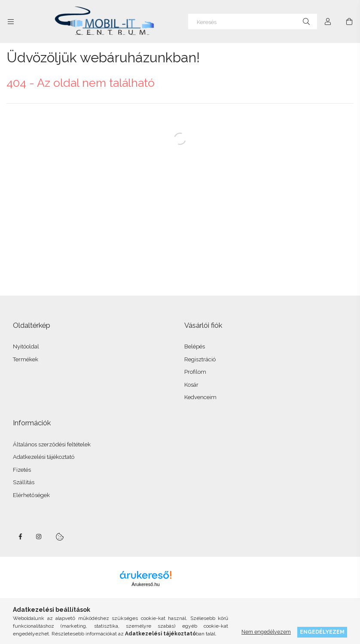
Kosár (191, 385)
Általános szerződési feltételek (52, 444)
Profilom (195, 372)
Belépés (195, 346)
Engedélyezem (322, 632)
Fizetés (22, 470)
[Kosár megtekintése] (349, 21)
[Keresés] (253, 21)
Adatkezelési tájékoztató (44, 457)
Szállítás (24, 482)
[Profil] (328, 21)
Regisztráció (200, 359)
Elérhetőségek (31, 495)
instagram (39, 537)
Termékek (26, 359)
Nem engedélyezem (266, 632)
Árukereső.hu (145, 584)
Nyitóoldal (26, 346)
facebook (20, 537)
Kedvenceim (200, 397)
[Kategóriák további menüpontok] (11, 21)
